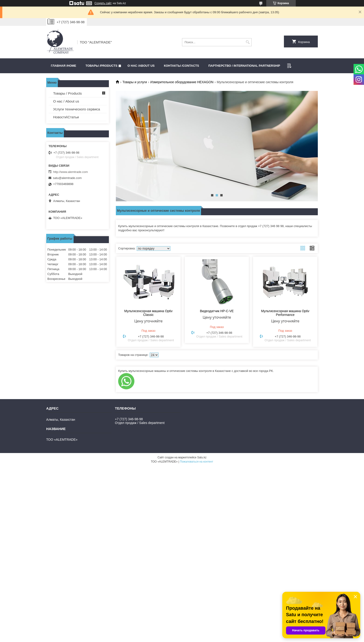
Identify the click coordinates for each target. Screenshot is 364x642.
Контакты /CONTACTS (181, 66)
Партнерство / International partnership (244, 66)
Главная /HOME (63, 66)
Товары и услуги (135, 82)
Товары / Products (67, 93)
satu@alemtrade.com (67, 178)
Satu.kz (202, 457)
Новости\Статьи (66, 117)
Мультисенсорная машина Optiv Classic (148, 313)
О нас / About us (66, 101)
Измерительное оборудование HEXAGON (182, 82)
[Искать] (248, 42)
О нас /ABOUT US (141, 66)
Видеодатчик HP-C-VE (217, 311)
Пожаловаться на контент (197, 462)
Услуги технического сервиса (77, 109)
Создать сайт (103, 3)
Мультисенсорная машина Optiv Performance (285, 313)
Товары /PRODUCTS (101, 66)
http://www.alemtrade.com (71, 172)
